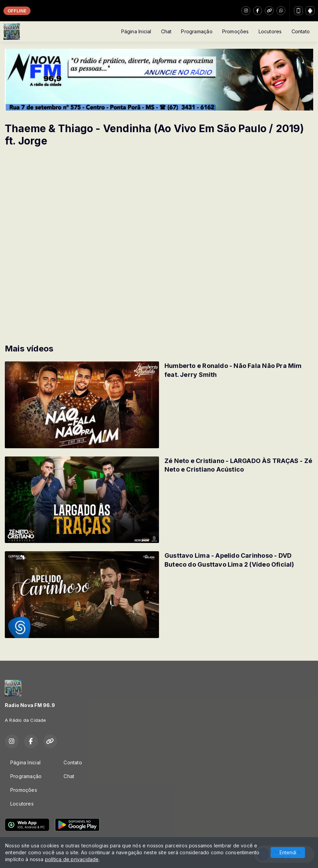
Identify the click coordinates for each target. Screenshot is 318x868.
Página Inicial (136, 31)
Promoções (236, 31)
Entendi (288, 852)
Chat (166, 31)
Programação (197, 31)
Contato (301, 31)
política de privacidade (72, 859)
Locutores (270, 31)
